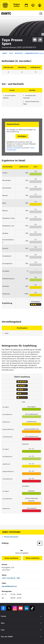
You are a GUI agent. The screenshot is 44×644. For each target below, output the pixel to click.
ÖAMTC (5, 53)
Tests (11, 53)
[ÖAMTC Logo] (5, 5)
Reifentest (19, 53)
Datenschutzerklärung (15, 148)
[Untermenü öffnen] (41, 616)
